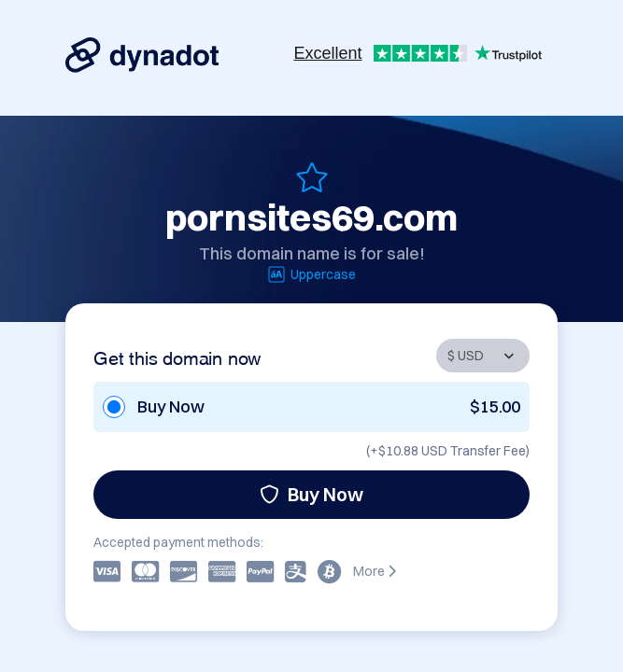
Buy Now (311, 494)
